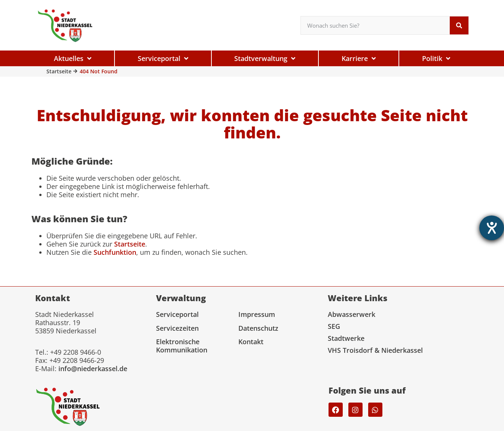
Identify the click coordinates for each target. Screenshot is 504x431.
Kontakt (251, 342)
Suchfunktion (115, 252)
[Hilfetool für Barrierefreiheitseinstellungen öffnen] (492, 228)
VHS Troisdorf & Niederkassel (375, 350)
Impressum (257, 314)
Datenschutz (258, 328)
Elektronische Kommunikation (182, 346)
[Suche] (459, 25)
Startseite (59, 71)
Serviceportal (177, 314)
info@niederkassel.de (93, 369)
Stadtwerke (346, 338)
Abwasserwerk (352, 314)
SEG (334, 326)
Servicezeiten (177, 328)
